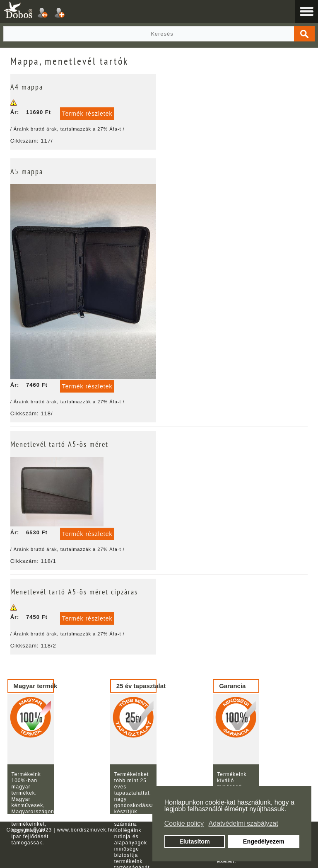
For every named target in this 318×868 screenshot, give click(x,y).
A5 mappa (27, 171)
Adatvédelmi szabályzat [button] (243, 823)
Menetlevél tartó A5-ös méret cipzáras (74, 592)
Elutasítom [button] (195, 841)
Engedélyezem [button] (264, 841)
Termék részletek (87, 114)
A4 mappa (27, 87)
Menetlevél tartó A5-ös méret (59, 444)
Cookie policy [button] (184, 823)
